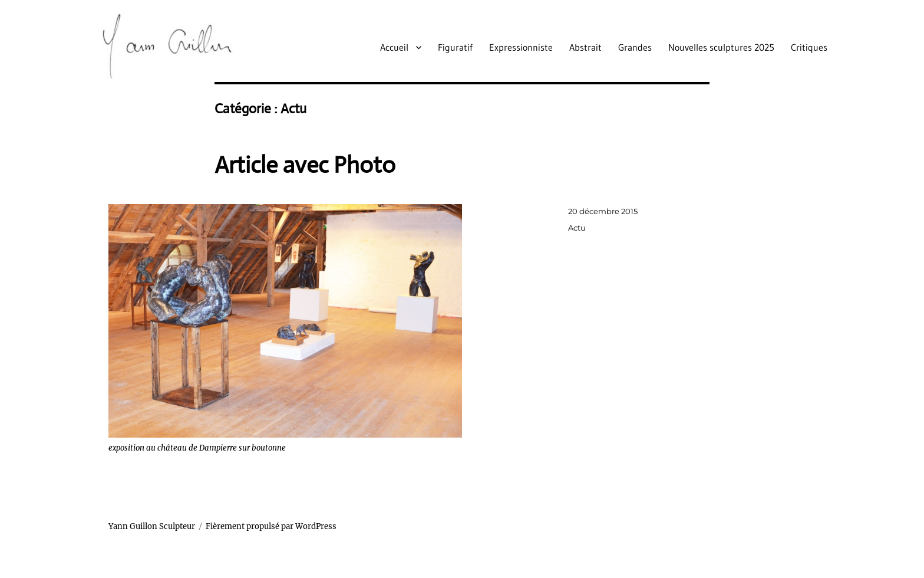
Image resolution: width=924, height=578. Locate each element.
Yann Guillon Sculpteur (152, 526)
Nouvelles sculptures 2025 (721, 47)
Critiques (809, 47)
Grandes (635, 47)
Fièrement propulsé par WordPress (271, 526)
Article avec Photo (305, 165)
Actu (577, 228)
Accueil (394, 47)
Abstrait (585, 47)
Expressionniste (521, 47)
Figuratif (455, 47)
